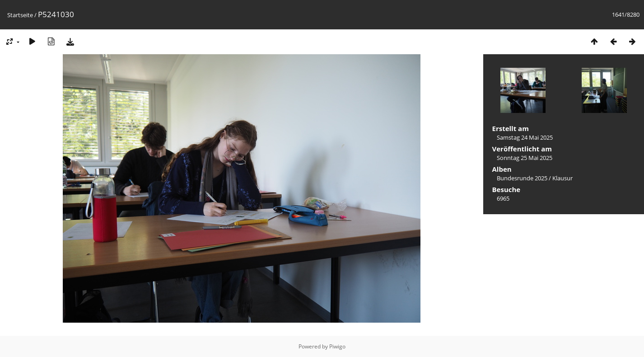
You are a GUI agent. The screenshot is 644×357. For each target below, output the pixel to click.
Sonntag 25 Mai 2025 (525, 158)
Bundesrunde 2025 (522, 178)
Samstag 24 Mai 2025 (525, 137)
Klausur (562, 178)
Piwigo (337, 346)
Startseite (20, 15)
